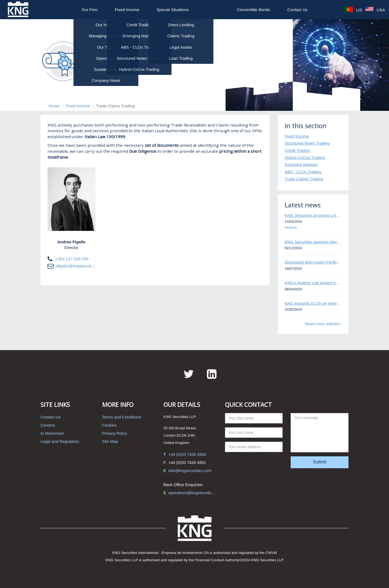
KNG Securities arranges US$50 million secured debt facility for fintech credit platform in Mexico (313, 215)
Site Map (110, 441)
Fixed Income (127, 10)
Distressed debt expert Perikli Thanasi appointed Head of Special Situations (313, 262)
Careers (48, 425)
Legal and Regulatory (60, 441)
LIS (354, 10)
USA (375, 10)
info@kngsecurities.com (190, 471)
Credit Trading (297, 150)
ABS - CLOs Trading (303, 172)
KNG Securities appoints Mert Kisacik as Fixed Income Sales (313, 242)
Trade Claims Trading (304, 179)
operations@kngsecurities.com (196, 493)
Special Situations (173, 10)
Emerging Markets (301, 165)
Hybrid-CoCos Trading (305, 157)
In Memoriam (52, 433)
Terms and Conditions (122, 417)
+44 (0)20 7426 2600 (187, 454)
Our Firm (90, 10)
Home (54, 106)
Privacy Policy (115, 433)
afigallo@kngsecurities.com (80, 266)
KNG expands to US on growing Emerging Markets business (313, 303)
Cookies (109, 425)
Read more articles (323, 324)
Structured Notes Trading (307, 143)
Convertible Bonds (254, 10)
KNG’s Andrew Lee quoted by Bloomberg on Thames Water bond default (313, 283)
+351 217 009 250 (72, 259)
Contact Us (297, 10)
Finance (291, 227)
